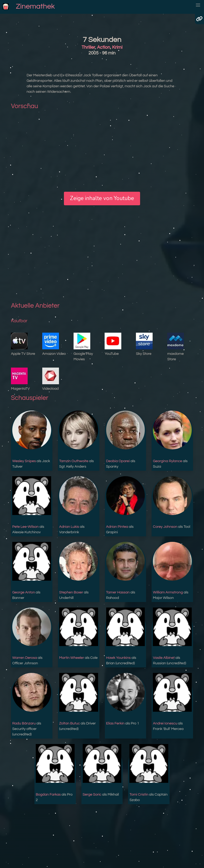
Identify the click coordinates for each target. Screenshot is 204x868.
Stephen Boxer (71, 592)
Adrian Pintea (117, 527)
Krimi (117, 47)
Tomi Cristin (139, 795)
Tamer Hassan (118, 592)
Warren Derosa (25, 658)
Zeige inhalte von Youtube (102, 198)
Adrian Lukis (69, 527)
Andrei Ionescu (165, 723)
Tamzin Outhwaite (74, 461)
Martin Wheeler (72, 658)
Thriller (88, 47)
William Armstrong (168, 592)
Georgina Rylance (167, 461)
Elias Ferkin (115, 723)
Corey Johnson (165, 527)
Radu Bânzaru (24, 723)
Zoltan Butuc (70, 723)
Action (104, 47)
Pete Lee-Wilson (25, 527)
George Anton (24, 592)
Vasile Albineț (164, 658)
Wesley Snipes (24, 461)
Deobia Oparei (118, 461)
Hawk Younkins (119, 658)
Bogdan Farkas (48, 795)
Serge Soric (92, 795)
